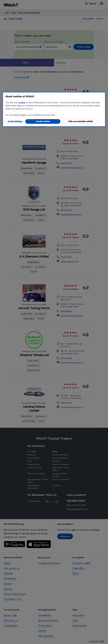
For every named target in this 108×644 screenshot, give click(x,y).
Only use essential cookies (81, 121)
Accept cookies (43, 121)
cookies (22, 102)
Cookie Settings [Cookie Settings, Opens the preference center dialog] (15, 121)
